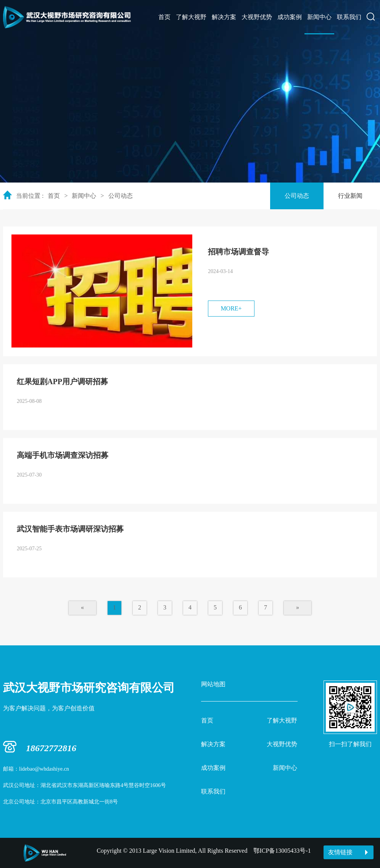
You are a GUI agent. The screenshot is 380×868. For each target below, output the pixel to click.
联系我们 (349, 17)
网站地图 (213, 684)
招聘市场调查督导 (238, 252)
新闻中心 (319, 17)
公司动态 (121, 196)
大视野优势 (257, 17)
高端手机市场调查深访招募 (63, 455)
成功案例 (290, 17)
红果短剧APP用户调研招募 (62, 381)
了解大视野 (191, 17)
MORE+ (231, 308)
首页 (164, 17)
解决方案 (224, 17)
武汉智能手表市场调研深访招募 (70, 529)
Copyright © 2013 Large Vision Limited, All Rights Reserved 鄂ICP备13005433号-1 (204, 851)
